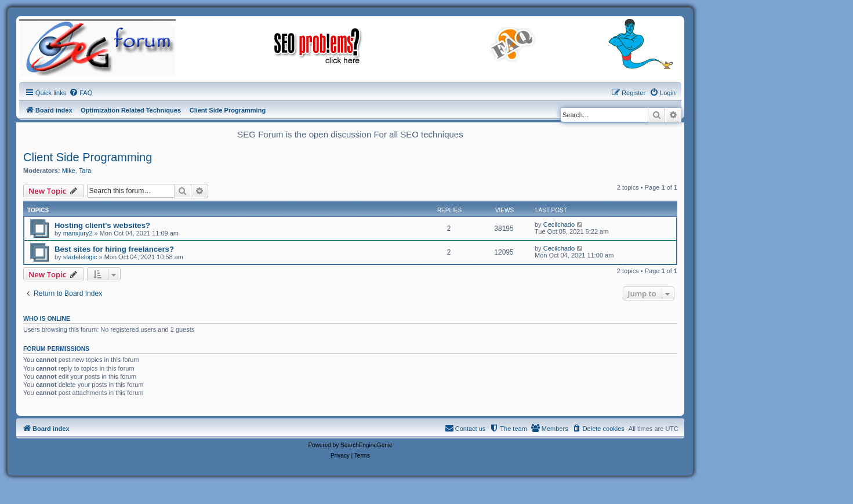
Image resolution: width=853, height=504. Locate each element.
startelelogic (80, 257)
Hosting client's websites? (102, 225)
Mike (69, 171)
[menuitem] (81, 93)
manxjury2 (78, 233)
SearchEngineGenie (366, 445)
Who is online (47, 318)
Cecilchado (559, 224)
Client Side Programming (88, 157)
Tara (85, 171)
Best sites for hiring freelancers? (114, 249)
